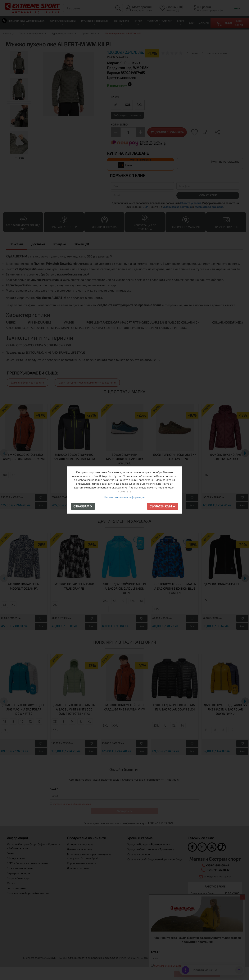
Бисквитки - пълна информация (124, 497)
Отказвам (83, 506)
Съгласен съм (163, 506)
